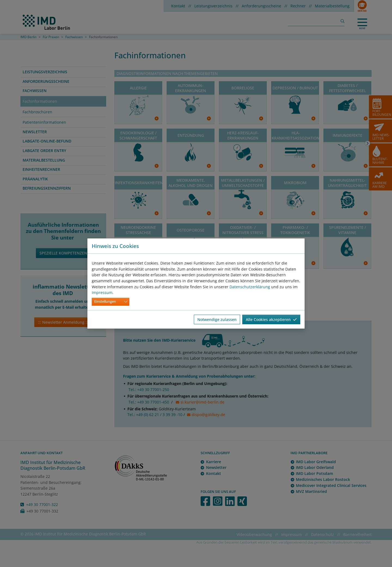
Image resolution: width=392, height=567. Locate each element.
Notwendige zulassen (217, 319)
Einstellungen (105, 301)
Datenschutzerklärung (250, 287)
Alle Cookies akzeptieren (271, 319)
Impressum (102, 292)
